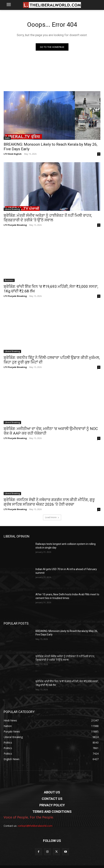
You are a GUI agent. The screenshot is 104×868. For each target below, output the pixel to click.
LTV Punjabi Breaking (15, 225)
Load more (52, 517)
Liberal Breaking (12, 209)
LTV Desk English (13, 154)
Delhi (7, 138)
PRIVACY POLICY (52, 805)
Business (9, 280)
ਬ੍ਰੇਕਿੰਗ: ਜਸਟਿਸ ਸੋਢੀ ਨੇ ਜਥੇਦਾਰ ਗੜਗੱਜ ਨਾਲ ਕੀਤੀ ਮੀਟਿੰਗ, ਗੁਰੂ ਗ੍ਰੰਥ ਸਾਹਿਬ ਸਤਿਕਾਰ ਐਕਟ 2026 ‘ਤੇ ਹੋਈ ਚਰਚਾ (49, 502)
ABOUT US (52, 792)
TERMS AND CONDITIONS (52, 812)
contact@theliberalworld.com (35, 826)
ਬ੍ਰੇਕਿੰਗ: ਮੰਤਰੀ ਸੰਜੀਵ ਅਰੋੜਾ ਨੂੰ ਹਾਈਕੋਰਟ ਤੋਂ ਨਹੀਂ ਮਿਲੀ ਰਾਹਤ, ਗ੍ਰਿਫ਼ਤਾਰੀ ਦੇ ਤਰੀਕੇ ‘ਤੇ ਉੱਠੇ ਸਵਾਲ (48, 218)
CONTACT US (52, 799)
